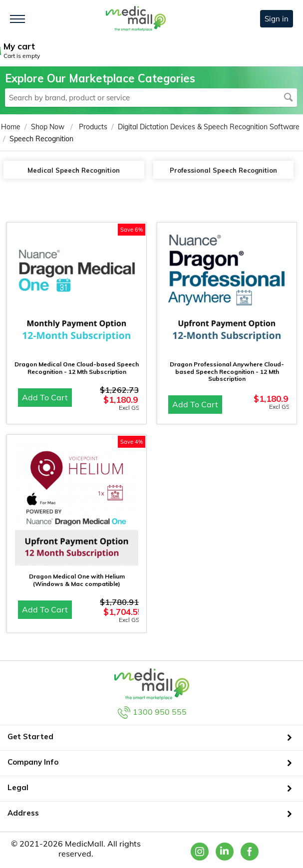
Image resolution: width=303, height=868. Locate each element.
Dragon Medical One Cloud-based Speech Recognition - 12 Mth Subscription (77, 368)
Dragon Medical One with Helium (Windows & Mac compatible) (77, 580)
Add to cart (45, 397)
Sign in (277, 19)
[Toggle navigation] (17, 19)
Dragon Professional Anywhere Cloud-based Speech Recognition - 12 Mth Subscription (227, 372)
